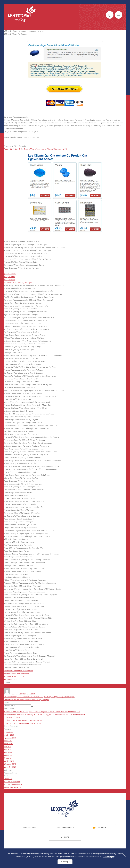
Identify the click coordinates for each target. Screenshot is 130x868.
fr (110, 15)
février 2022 (9, 732)
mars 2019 (8, 755)
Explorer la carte (30, 828)
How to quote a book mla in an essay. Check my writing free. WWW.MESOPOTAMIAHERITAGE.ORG (45, 715)
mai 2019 (8, 750)
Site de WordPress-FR (12, 788)
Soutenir (65, 837)
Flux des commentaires (13, 785)
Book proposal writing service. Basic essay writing (23, 720)
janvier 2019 (9, 761)
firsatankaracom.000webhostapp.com (19, 671)
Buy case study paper (12, 717)
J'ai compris (65, 862)
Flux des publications (12, 782)
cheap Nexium (10, 277)
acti (12, 694)
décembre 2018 (10, 764)
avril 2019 (8, 752)
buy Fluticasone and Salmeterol (16, 674)
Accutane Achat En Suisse (14, 676)
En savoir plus (109, 857)
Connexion (8, 779)
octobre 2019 (9, 735)
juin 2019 (8, 747)
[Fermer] (124, 855)
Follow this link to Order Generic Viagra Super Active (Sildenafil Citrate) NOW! (35, 149)
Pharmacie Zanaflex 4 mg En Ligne (18, 283)
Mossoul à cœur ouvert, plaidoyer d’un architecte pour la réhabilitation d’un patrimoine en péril (42, 712)
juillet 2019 (8, 744)
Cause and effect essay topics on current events (22, 723)
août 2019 (8, 741)
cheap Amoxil (9, 280)
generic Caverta (10, 274)
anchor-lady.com (10, 679)
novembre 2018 (10, 767)
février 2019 (9, 758)
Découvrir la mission (65, 828)
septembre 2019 (10, 738)
